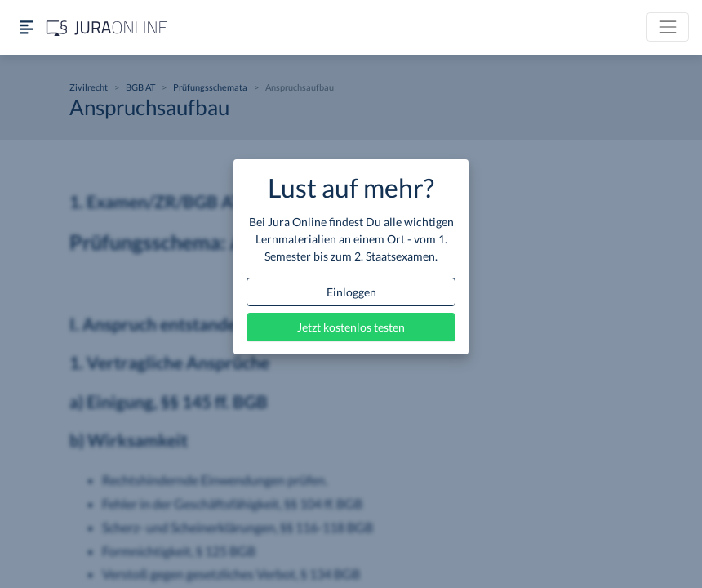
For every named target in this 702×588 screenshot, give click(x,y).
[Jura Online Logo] (107, 27)
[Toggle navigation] (668, 27)
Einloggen (351, 292)
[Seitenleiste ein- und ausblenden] (26, 27)
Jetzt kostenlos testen (351, 327)
